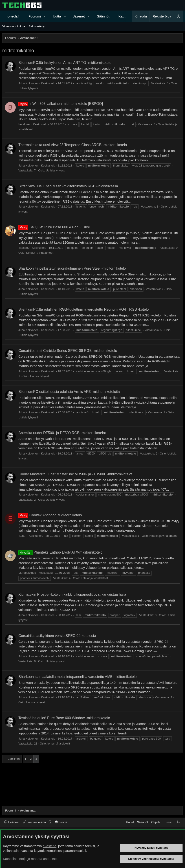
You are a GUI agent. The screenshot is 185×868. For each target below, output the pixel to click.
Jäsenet (79, 16)
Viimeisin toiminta (14, 26)
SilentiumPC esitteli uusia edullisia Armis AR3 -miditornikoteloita (69, 392)
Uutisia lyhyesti (28, 88)
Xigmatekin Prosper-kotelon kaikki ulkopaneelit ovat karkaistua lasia (72, 594)
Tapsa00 (24, 248)
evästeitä (50, 846)
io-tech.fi (13, 16)
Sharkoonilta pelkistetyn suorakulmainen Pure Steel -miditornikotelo (72, 268)
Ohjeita (156, 822)
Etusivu (168, 822)
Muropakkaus (27, 573)
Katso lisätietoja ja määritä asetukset (30, 859)
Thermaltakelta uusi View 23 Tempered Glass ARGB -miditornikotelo (73, 145)
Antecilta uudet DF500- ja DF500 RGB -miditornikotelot (62, 433)
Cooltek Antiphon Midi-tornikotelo (50, 515)
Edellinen (14, 759)
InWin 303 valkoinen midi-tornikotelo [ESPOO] (61, 104)
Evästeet (12, 822)
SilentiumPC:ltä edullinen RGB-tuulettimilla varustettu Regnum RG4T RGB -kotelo (84, 309)
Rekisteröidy (37, 26)
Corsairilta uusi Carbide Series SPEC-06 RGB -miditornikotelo (68, 351)
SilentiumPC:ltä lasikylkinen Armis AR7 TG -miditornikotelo (65, 63)
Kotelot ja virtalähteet (40, 253)
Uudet (130, 822)
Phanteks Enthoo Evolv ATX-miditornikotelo (61, 552)
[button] (45, 16)
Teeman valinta (35, 822)
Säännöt (103, 16)
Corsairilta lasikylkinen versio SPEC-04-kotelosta (57, 636)
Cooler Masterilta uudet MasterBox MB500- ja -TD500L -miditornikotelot (75, 474)
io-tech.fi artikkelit (59, 744)
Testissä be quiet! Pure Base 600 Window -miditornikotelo (64, 718)
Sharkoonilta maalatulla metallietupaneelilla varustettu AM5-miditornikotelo (78, 677)
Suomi (61, 822)
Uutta (57, 16)
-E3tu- (22, 536)
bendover (24, 124)
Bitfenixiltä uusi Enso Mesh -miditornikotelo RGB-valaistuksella (68, 186)
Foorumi (35, 16)
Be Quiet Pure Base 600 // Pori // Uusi (54, 227)
